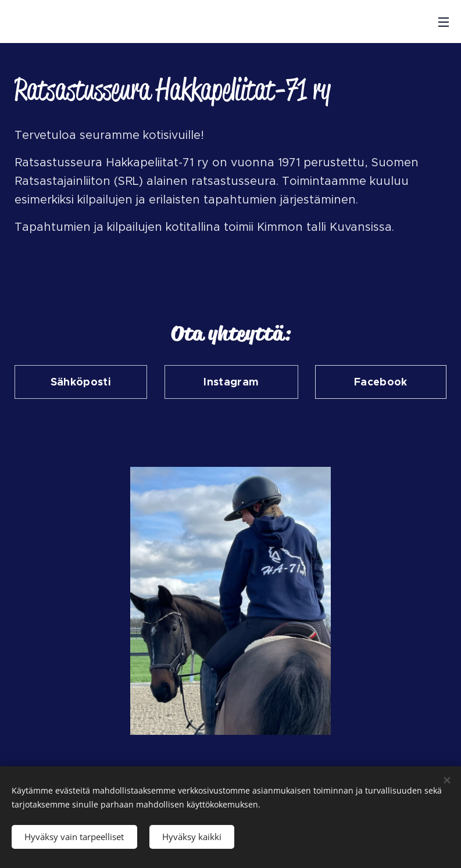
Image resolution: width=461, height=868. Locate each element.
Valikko (444, 22)
